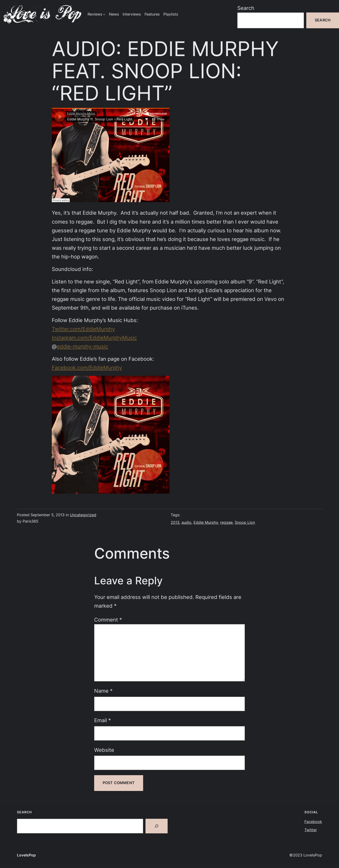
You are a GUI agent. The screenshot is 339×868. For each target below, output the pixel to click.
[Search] (157, 826)
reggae (226, 522)
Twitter (311, 830)
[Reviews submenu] (104, 14)
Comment (108, 620)
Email (103, 720)
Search (246, 8)
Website (104, 750)
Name (103, 691)
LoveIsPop (26, 855)
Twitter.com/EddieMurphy (83, 329)
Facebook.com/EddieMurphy (87, 368)
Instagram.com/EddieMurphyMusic (94, 338)
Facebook (313, 822)
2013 (175, 522)
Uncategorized (83, 515)
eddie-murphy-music (82, 346)
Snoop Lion (245, 522)
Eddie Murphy (206, 522)
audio (186, 522)
